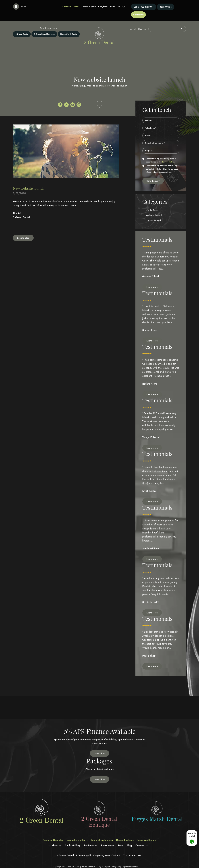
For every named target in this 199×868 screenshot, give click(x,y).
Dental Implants (126, 834)
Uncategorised (153, 213)
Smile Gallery (71, 840)
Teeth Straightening (102, 834)
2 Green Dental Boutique (44, 26)
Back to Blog (23, 230)
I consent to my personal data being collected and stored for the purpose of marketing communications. (160, 161)
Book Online (157, 7)
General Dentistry (51, 834)
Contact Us (178, 7)
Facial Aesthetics (149, 834)
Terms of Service (124, 865)
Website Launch (95, 78)
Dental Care (152, 202)
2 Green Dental (22, 26)
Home (75, 78)
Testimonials (90, 840)
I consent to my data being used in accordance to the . (159, 152)
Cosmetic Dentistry (76, 834)
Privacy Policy (168, 154)
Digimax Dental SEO (130, 861)
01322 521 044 (130, 7)
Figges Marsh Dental (69, 26)
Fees (122, 840)
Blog (82, 78)
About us (54, 840)
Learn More (152, 279)
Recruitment (108, 840)
